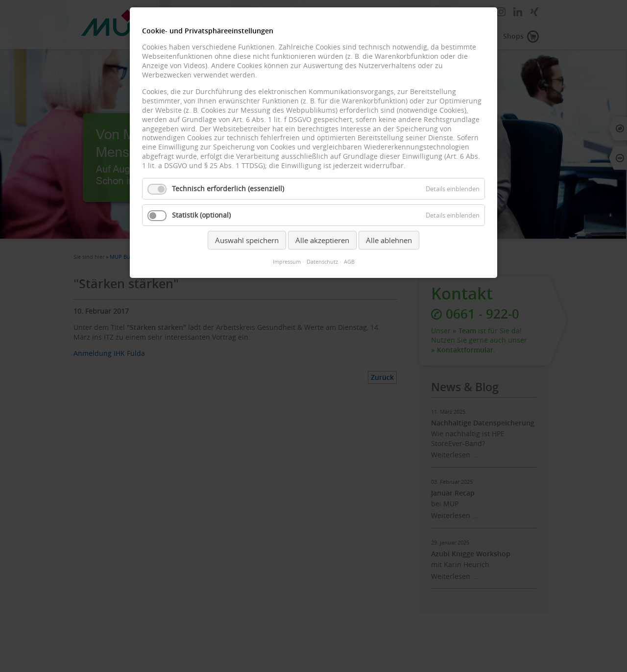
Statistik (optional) (201, 215)
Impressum (287, 262)
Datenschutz (322, 262)
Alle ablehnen (389, 240)
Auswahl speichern (247, 240)
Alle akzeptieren (322, 240)
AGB (349, 262)
